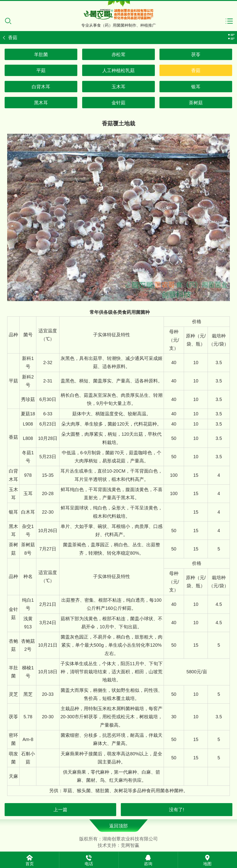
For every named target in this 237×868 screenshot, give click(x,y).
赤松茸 (118, 54)
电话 (89, 864)
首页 (30, 864)
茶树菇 (196, 103)
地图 (207, 864)
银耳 (196, 87)
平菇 (41, 70)
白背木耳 (41, 87)
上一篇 (60, 810)
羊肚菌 (41, 54)
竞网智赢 (130, 845)
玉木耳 (118, 87)
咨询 (148, 864)
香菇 (196, 70)
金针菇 (118, 103)
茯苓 (196, 54)
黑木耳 (41, 103)
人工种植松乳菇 (118, 70)
